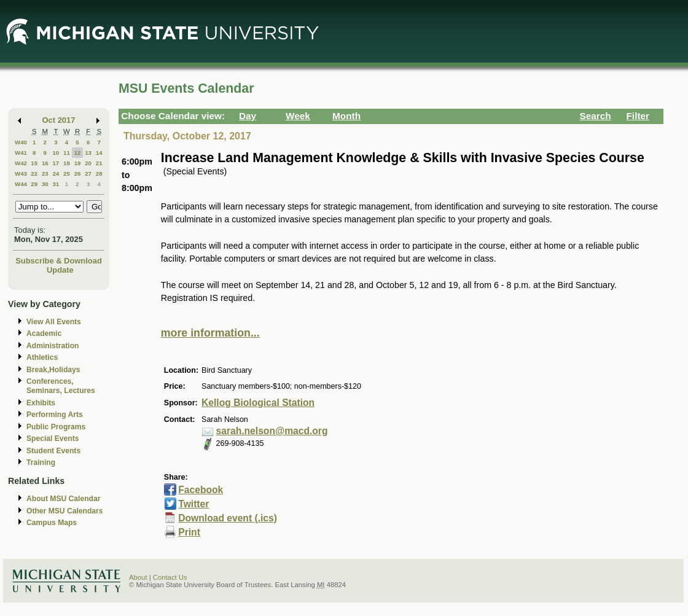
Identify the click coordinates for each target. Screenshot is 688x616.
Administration (53, 346)
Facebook (201, 490)
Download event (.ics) (228, 518)
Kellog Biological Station (258, 403)
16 (45, 163)
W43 (21, 173)
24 (56, 173)
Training (41, 462)
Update (60, 270)
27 (88, 173)
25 (67, 173)
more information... (210, 333)
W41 (21, 153)
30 (45, 184)
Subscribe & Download (59, 261)
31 (56, 184)
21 (99, 163)
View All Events (54, 322)
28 (99, 173)
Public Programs (56, 427)
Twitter (193, 504)
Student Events (53, 451)
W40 (21, 142)
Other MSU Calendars (65, 511)
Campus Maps (52, 523)
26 (78, 173)
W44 (21, 184)
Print (189, 532)
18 (67, 163)
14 (99, 153)
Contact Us (170, 577)
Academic (44, 333)
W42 (21, 163)
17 (56, 163)
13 (88, 153)
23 (45, 173)
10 (56, 153)
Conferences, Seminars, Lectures (61, 386)
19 (78, 163)
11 (67, 153)
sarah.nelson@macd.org (272, 431)
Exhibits (41, 403)
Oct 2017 (59, 120)
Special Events (53, 439)
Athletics (42, 357)
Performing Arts (55, 415)
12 (78, 153)
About (138, 577)
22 (34, 173)
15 (34, 163)
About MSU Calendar (63, 499)
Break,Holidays (53, 370)
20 (88, 163)
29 (34, 184)
